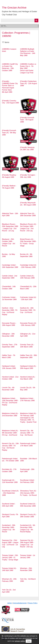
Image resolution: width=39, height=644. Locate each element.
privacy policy (20, 641)
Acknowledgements (20, 603)
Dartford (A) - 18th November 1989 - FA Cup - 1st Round (28, 310)
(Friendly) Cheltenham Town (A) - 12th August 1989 (28, 83)
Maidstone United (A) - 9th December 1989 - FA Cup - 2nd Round (10, 433)
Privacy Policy (33, 603)
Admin (10, 603)
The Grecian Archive (14, 8)
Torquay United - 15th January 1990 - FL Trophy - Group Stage (10, 558)
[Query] (20, 20)
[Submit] (36, 20)
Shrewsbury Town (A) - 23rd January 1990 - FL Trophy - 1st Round (28, 493)
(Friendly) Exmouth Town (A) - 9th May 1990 (9, 133)
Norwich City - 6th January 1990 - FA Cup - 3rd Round (27, 433)
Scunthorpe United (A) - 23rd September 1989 (10, 493)
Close (29, 641)
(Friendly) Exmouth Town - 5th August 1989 (27, 120)
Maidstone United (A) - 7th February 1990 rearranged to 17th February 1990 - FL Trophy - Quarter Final (28, 418)
